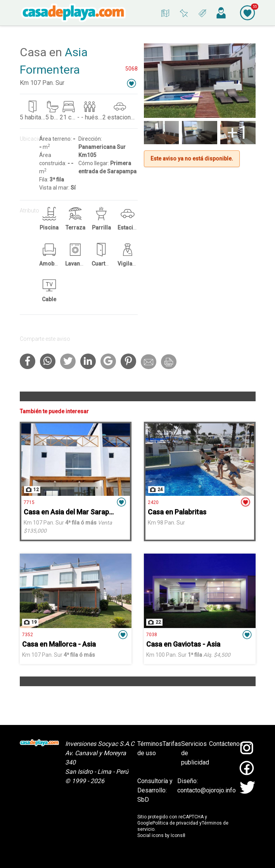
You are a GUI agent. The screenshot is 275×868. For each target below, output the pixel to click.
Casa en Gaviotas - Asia (183, 644)
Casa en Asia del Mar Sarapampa (75, 512)
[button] (131, 83)
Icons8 (178, 835)
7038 (152, 635)
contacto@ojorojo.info (207, 790)
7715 (29, 502)
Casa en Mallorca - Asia (59, 644)
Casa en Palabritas (177, 512)
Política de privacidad (175, 823)
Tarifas (172, 744)
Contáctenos (226, 744)
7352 (28, 635)
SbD (143, 800)
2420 (153, 502)
